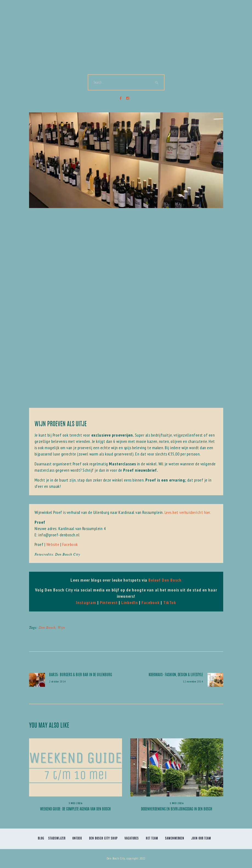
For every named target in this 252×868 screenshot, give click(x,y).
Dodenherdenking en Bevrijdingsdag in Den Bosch (177, 809)
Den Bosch (47, 627)
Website (53, 544)
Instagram (86, 602)
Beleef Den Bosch (165, 580)
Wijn (61, 627)
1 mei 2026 (177, 803)
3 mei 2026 (75, 803)
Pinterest (109, 602)
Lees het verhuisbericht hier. (188, 512)
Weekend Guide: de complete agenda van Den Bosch (75, 809)
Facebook (70, 544)
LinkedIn (130, 602)
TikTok (170, 602)
